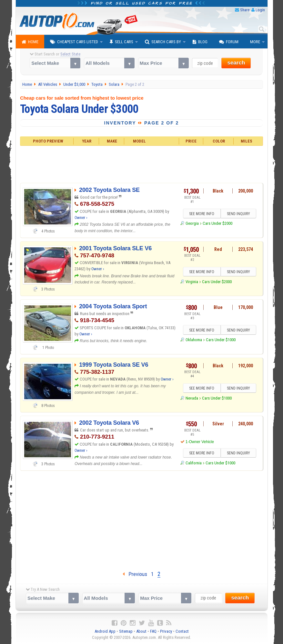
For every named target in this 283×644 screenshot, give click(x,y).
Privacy (166, 631)
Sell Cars (121, 42)
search (236, 63)
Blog (200, 42)
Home (30, 42)
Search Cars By (163, 42)
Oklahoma (194, 340)
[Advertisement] (141, 163)
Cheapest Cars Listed (74, 42)
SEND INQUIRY (238, 214)
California (194, 463)
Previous (135, 574)
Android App (105, 631)
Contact (182, 631)
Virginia (192, 282)
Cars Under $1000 (221, 340)
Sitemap (126, 631)
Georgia (192, 223)
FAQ (153, 631)
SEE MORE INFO (202, 214)
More (255, 42)
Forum (229, 42)
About (141, 631)
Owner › (81, 218)
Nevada (192, 398)
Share (245, 10)
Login (260, 10)
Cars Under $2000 (217, 223)
